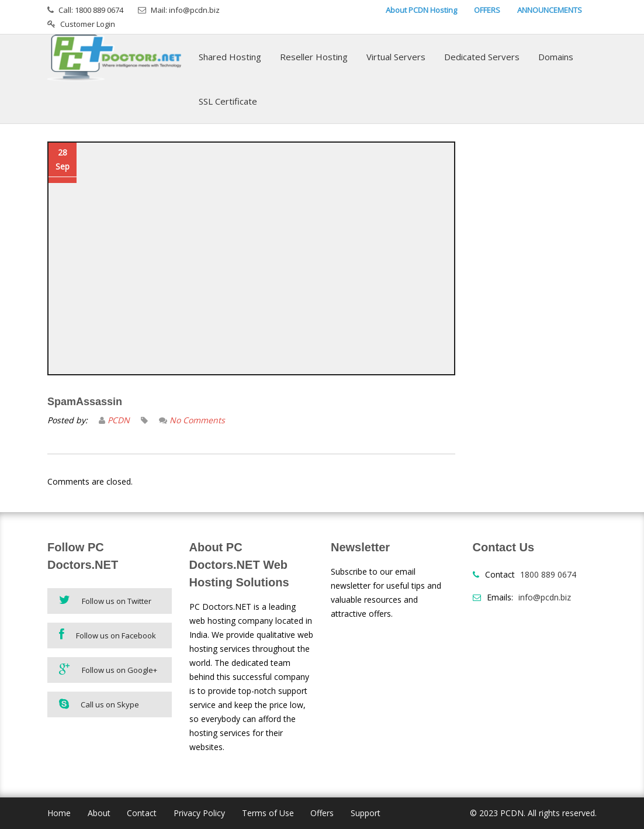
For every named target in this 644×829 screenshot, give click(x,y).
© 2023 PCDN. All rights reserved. (533, 813)
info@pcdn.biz (545, 597)
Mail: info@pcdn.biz (185, 10)
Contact (142, 813)
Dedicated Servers (482, 57)
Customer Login (88, 24)
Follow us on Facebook (108, 635)
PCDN (119, 420)
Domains (556, 57)
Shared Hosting (230, 57)
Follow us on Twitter (105, 600)
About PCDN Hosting (421, 10)
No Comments (197, 420)
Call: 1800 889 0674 (91, 10)
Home (59, 813)
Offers (322, 813)
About (99, 813)
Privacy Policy (199, 813)
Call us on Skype (99, 704)
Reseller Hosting (314, 57)
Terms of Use (268, 813)
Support (366, 813)
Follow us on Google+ (108, 669)
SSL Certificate (228, 101)
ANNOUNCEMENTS (550, 10)
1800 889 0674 (548, 574)
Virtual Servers (396, 57)
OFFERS (487, 10)
